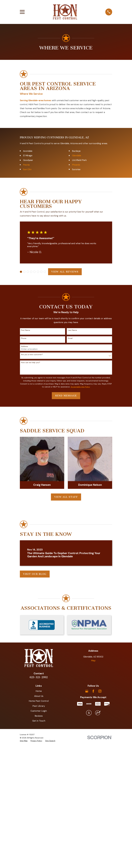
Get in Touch (39, 853)
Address (24, 478)
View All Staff (66, 629)
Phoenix (76, 297)
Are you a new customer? (32, 486)
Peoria (26, 297)
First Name (26, 462)
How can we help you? (31, 494)
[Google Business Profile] (87, 823)
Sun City (27, 301)
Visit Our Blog (35, 706)
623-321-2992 (39, 809)
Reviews (39, 848)
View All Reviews (65, 404)
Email (70, 470)
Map (93, 792)
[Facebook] (93, 823)
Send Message (66, 528)
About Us (39, 828)
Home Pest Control (39, 833)
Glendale (77, 287)
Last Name (72, 462)
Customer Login (39, 843)
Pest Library (39, 838)
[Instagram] (100, 823)
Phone (24, 470)
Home (39, 823)
